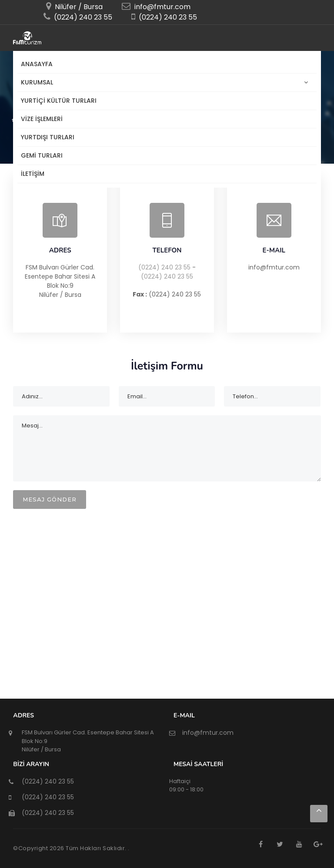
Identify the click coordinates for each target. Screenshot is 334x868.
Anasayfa (37, 64)
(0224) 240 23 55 (164, 267)
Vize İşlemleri (42, 119)
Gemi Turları (42, 155)
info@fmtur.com (162, 7)
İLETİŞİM (33, 174)
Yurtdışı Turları (48, 137)
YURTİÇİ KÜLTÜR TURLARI (59, 101)
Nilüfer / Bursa (78, 7)
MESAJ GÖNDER (50, 499)
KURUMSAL (39, 82)
